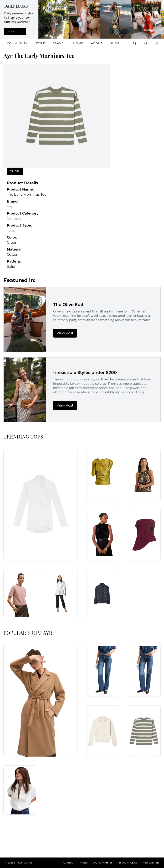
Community (17, 43)
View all (15, 32)
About (97, 43)
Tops (11, 231)
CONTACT (69, 863)
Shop (115, 43)
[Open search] (135, 43)
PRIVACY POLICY (127, 863)
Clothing (14, 219)
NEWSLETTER (151, 863)
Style (40, 43)
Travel (59, 43)
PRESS (84, 863)
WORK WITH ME (103, 863)
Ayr (10, 206)
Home (78, 43)
